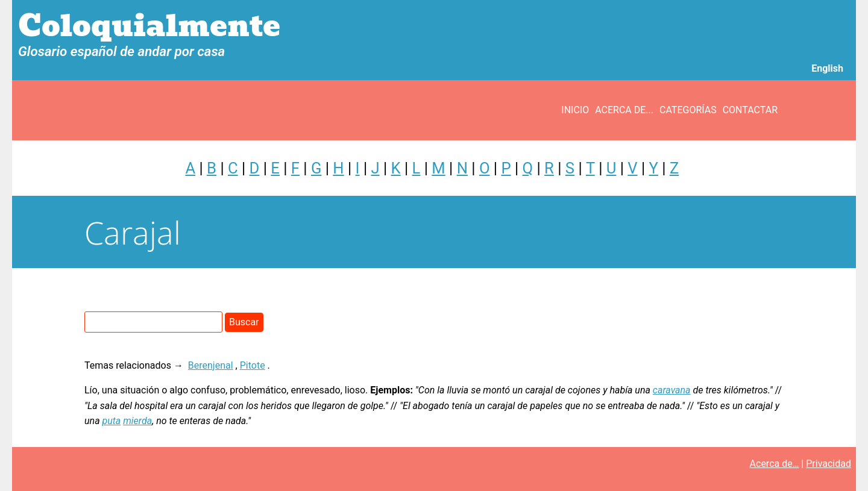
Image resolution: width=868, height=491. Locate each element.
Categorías (688, 110)
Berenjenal (211, 365)
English (827, 68)
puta (112, 421)
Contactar (750, 110)
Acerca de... (624, 110)
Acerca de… (775, 464)
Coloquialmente (149, 26)
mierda (137, 421)
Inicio (575, 110)
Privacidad (829, 464)
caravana (672, 390)
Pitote (253, 365)
